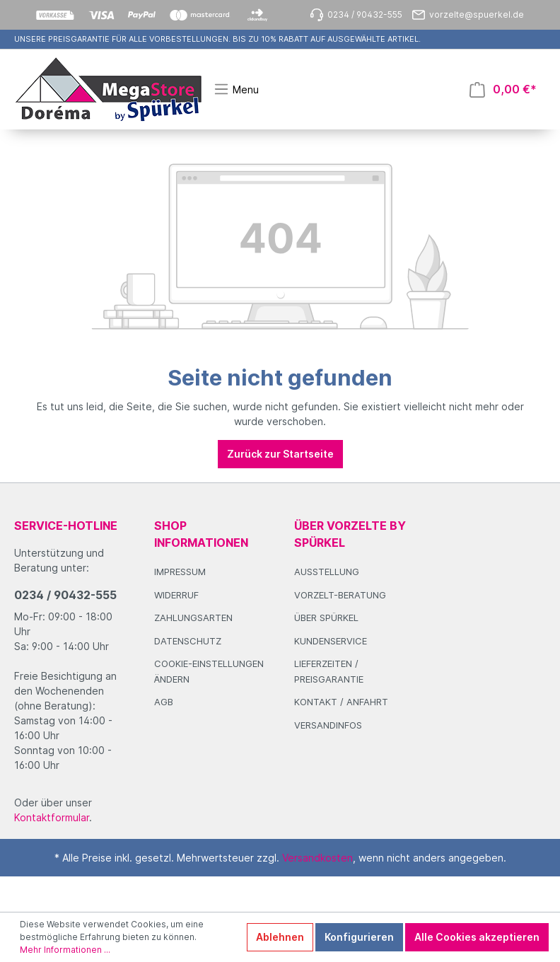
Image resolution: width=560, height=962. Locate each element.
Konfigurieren (359, 937)
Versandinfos (328, 725)
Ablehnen (280, 937)
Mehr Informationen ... (65, 950)
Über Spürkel (326, 618)
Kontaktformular (52, 817)
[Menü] (236, 89)
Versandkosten (317, 858)
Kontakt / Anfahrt (341, 702)
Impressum (180, 572)
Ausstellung (327, 572)
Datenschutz (188, 641)
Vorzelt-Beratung (340, 595)
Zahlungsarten (193, 618)
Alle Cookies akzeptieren (477, 937)
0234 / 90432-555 (65, 595)
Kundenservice (331, 641)
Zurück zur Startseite (280, 454)
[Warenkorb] (503, 89)
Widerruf (176, 595)
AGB (164, 702)
